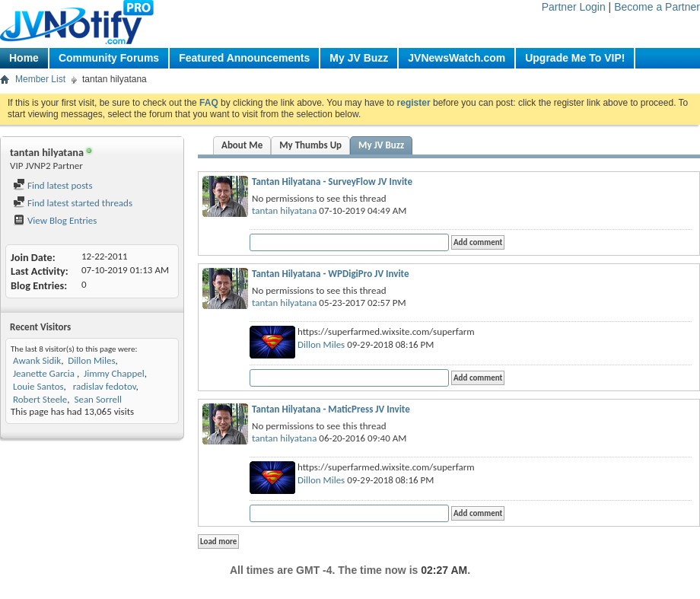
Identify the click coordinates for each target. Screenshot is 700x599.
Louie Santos (38, 386)
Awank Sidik (37, 360)
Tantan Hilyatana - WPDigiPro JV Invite (331, 274)
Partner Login (574, 7)
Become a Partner (657, 7)
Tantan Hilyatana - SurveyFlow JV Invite (332, 182)
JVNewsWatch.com (457, 58)
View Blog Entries (55, 220)
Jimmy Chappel (114, 373)
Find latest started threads (73, 203)
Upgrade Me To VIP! (575, 58)
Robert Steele (40, 399)
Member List (40, 79)
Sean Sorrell (98, 399)
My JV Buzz (359, 58)
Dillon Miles (91, 360)
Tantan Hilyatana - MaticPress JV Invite (331, 409)
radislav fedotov (103, 386)
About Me (242, 145)
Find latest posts (53, 185)
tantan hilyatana (284, 210)
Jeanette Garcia (45, 373)
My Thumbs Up (310, 145)
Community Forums (109, 58)
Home (24, 58)
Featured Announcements (244, 58)
